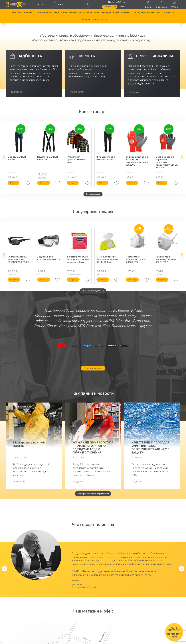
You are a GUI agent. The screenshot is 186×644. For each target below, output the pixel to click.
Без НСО (124, 7)
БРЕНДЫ (86, 19)
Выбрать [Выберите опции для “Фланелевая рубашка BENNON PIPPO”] (75, 192)
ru (40, 4)
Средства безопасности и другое (154, 12)
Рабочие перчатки (23, 12)
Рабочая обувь (72, 12)
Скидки (100, 19)
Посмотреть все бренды (93, 399)
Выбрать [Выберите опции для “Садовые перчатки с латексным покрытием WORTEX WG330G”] (134, 192)
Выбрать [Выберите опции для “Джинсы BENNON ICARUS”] (16, 192)
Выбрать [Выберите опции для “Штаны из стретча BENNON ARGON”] (105, 192)
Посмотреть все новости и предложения (93, 525)
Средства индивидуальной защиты (108, 12)
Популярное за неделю (93, 306)
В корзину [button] (46, 192)
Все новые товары (93, 204)
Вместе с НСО (110, 7)
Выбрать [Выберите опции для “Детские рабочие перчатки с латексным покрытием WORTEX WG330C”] (164, 192)
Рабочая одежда (49, 12)
